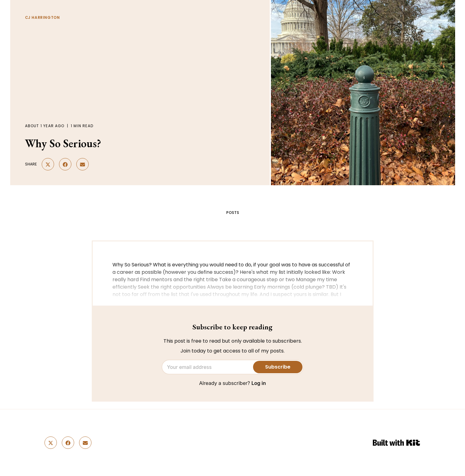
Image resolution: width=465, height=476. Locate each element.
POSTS (233, 213)
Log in (259, 383)
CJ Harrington (42, 17)
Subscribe (278, 367)
